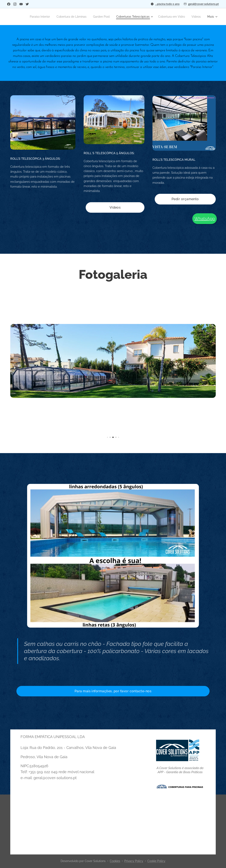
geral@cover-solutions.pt (204, 4)
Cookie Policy (156, 861)
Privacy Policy (134, 861)
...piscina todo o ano (167, 4)
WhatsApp (205, 219)
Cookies (115, 861)
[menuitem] (45, 17)
